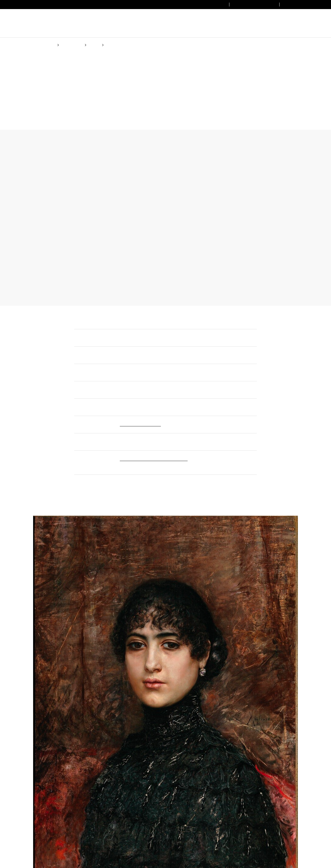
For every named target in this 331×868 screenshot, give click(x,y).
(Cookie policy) (182, 454)
